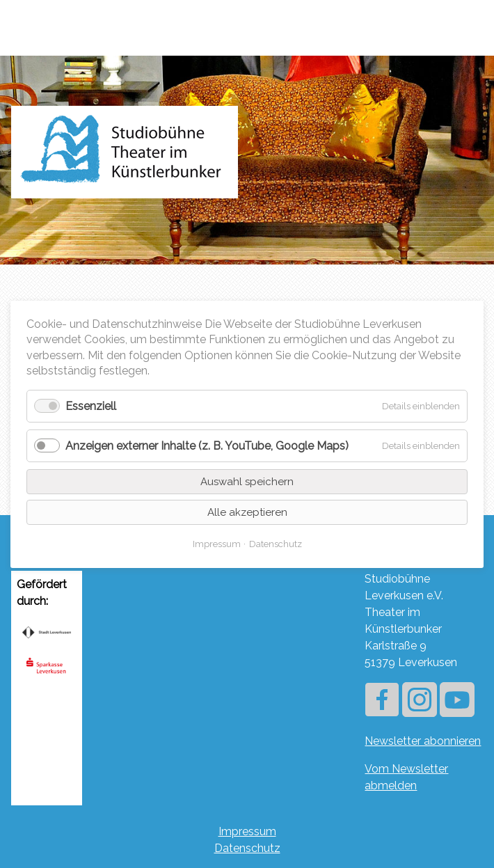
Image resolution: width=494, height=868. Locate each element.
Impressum (247, 831)
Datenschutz (247, 848)
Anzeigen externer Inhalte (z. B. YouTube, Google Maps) (207, 445)
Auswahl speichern (247, 481)
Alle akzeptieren (247, 512)
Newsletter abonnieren (423, 741)
